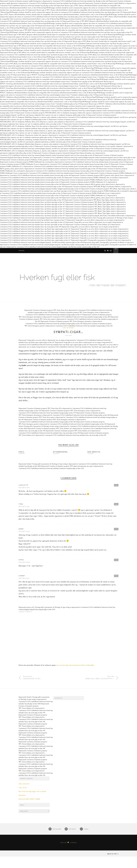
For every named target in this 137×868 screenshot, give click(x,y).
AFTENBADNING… (61, 452)
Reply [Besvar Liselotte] (116, 485)
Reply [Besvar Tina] (116, 504)
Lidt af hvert (68, 328)
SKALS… (22, 452)
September (22, 796)
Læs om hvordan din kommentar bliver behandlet (75, 665)
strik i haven (23, 788)
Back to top (113, 854)
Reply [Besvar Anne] (116, 529)
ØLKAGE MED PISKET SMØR (29, 799)
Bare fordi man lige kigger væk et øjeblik (32, 792)
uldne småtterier (24, 784)
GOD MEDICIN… (94, 452)
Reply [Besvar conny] (116, 576)
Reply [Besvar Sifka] (116, 560)
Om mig (22, 251)
